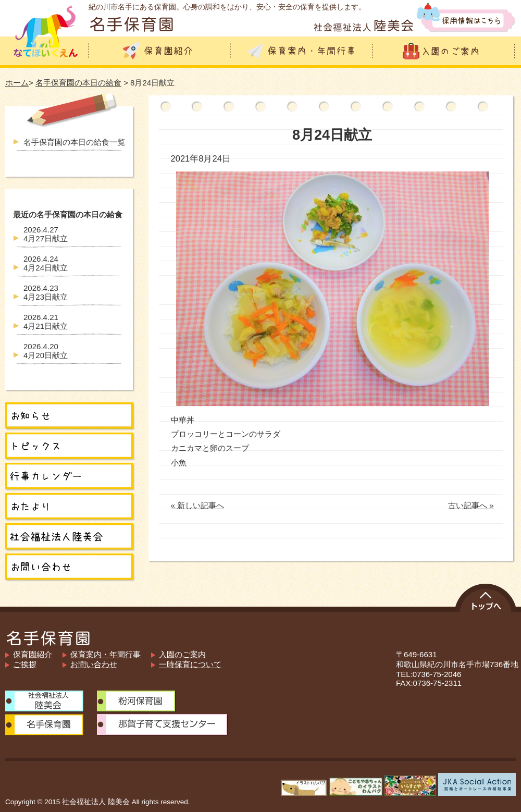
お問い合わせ (94, 664)
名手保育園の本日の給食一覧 (74, 142)
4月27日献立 (46, 234)
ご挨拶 (25, 664)
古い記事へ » (471, 505)
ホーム (17, 83)
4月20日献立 (46, 351)
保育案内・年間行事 (106, 654)
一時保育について (190, 664)
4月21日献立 (46, 322)
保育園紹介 (33, 654)
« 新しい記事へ (198, 505)
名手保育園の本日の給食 (78, 83)
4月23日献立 (46, 292)
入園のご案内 (182, 654)
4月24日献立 (46, 263)
